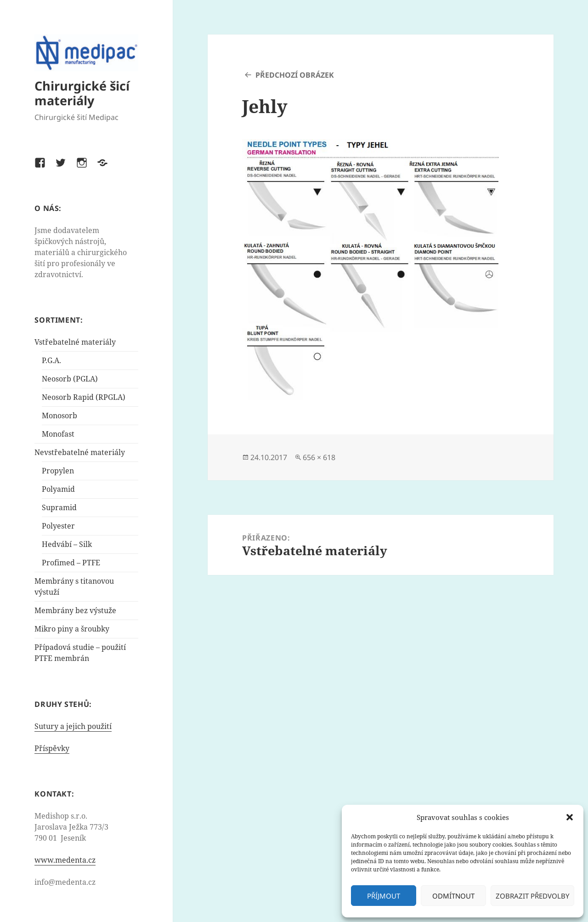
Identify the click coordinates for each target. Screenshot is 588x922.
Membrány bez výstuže (75, 610)
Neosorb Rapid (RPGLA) (84, 397)
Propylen (58, 471)
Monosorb (59, 415)
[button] (570, 817)
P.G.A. (51, 360)
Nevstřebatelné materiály (80, 452)
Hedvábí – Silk (67, 544)
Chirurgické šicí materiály (82, 93)
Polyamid (58, 489)
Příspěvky (52, 748)
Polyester (58, 526)
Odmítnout (453, 896)
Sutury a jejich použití (73, 726)
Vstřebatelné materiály (75, 342)
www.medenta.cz (65, 860)
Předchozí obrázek (295, 75)
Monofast (58, 434)
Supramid (59, 507)
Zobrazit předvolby (532, 896)
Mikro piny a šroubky (72, 629)
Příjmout (384, 896)
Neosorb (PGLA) (70, 379)
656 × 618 (319, 457)
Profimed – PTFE (71, 563)
